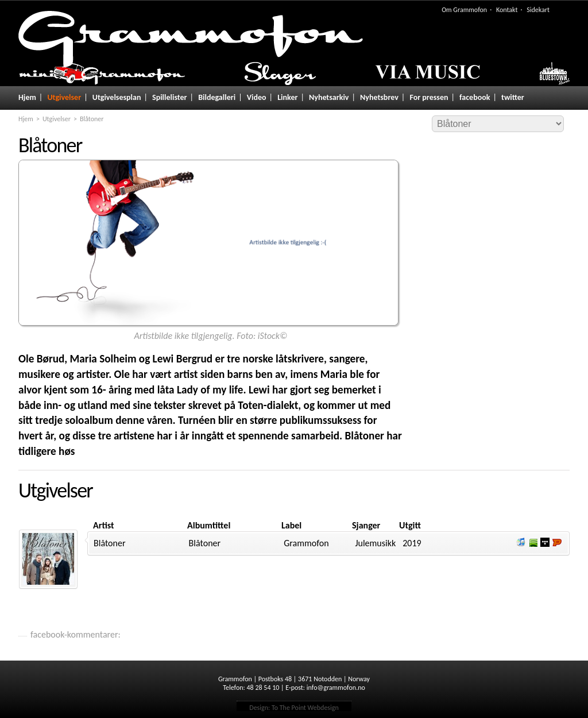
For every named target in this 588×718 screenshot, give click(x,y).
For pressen (429, 97)
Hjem (27, 97)
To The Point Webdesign (305, 708)
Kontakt (507, 10)
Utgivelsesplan (117, 97)
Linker (287, 97)
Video (257, 97)
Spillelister (170, 97)
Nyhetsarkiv (329, 97)
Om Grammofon (464, 10)
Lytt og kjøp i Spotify (533, 542)
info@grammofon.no (336, 688)
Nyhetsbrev (379, 97)
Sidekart (538, 10)
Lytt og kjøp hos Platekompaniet (557, 542)
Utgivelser (64, 97)
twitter (513, 97)
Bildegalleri (217, 97)
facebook (475, 97)
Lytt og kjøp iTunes (521, 542)
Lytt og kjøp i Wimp (545, 542)
